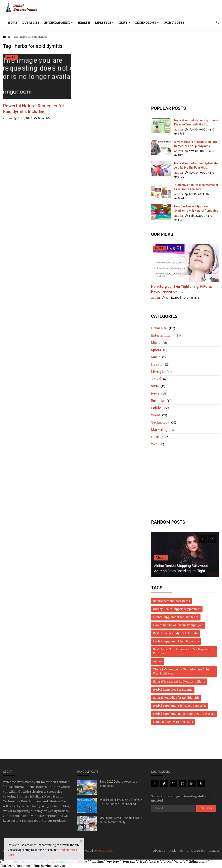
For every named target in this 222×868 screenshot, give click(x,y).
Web (154, 444)
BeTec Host (105, 851)
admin (7, 118)
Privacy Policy (196, 851)
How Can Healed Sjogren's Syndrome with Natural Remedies (196, 209)
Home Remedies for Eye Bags (173, 722)
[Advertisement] (185, 72)
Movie (156, 343)
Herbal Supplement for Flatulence (176, 617)
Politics (157, 408)
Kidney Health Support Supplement (177, 609)
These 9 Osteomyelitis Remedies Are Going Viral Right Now (182, 672)
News (124, 23)
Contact (214, 851)
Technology (147, 23)
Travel (156, 379)
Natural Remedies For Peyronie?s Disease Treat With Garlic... (196, 122)
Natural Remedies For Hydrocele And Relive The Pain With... (196, 165)
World (156, 415)
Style (155, 386)
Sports (156, 350)
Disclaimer (176, 851)
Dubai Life (31, 23)
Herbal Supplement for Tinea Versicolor (180, 706)
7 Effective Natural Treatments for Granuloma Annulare (196, 187)
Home (13, 23)
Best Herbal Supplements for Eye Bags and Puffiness (182, 651)
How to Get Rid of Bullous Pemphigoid (178, 625)
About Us (159, 851)
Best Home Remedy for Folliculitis (176, 633)
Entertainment (58, 23)
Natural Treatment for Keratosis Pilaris (179, 682)
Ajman (158, 661)
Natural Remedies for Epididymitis (176, 698)
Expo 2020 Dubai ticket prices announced (119, 784)
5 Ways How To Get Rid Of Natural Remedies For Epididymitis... (196, 144)
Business (158, 401)
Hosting (157, 437)
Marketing (159, 430)
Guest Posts (174, 23)
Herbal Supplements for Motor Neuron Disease (184, 714)
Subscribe (206, 808)
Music (156, 357)
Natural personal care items (171, 601)
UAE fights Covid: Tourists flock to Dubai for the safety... (121, 820)
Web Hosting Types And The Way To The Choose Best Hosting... (121, 802)
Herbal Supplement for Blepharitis (176, 641)
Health (84, 23)
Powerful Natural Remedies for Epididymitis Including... (34, 109)
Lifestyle (104, 23)
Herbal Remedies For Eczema (173, 690)
